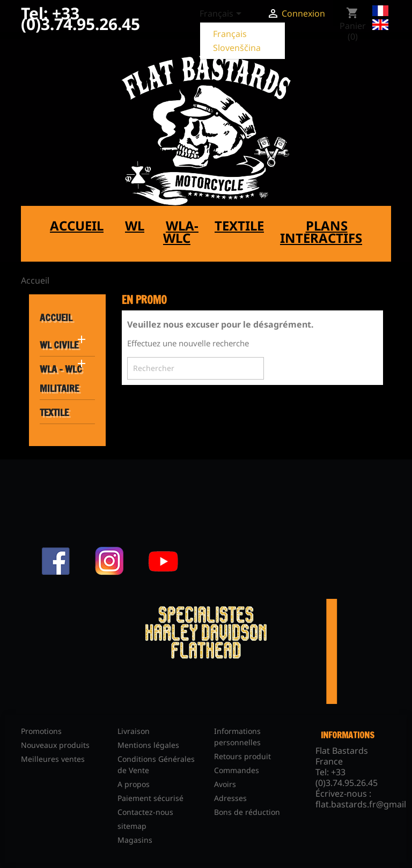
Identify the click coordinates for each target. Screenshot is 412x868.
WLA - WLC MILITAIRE (61, 379)
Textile (239, 225)
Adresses (230, 798)
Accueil (77, 225)
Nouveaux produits (55, 745)
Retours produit (242, 756)
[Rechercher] (196, 368)
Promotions (41, 731)
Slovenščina (237, 48)
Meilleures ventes (53, 759)
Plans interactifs (321, 232)
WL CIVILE (59, 345)
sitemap (132, 826)
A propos (134, 784)
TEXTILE (54, 412)
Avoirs (225, 784)
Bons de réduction (247, 812)
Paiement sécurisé (150, 798)
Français (230, 34)
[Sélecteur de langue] (222, 14)
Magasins (135, 840)
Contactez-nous (145, 812)
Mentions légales (148, 745)
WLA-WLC (181, 232)
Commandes (237, 770)
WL (135, 225)
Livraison (134, 731)
